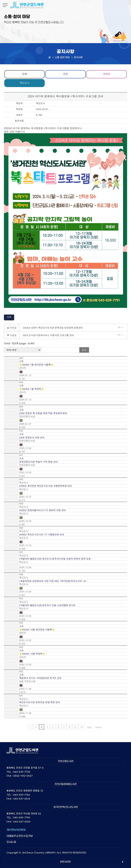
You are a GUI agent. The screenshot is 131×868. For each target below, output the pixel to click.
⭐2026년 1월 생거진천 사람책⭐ (36, 365)
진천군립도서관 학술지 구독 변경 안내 (38, 462)
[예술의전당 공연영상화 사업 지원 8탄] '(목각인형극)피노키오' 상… (54, 581)
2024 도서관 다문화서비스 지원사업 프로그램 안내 (48, 335)
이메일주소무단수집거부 (20, 836)
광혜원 (107, 74)
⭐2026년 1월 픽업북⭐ (32, 389)
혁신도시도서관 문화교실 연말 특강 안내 (40, 702)
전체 (24, 74)
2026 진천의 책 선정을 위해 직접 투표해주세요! (43, 413)
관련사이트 (65, 862)
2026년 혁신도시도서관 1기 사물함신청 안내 (42, 534)
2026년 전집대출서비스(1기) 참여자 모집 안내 (43, 510)
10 (82, 727)
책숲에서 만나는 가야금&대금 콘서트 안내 (40, 678)
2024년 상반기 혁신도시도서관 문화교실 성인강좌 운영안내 (53, 328)
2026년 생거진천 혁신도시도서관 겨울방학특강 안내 (46, 486)
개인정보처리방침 (16, 830)
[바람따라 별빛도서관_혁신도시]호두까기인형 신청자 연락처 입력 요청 (55, 559)
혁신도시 (24, 83)
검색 (84, 350)
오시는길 (11, 842)
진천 (65, 74)
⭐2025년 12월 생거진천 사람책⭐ (37, 630)
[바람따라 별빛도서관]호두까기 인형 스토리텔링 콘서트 (47, 605)
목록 (9, 317)
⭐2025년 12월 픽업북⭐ (32, 654)
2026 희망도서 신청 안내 (32, 438)
